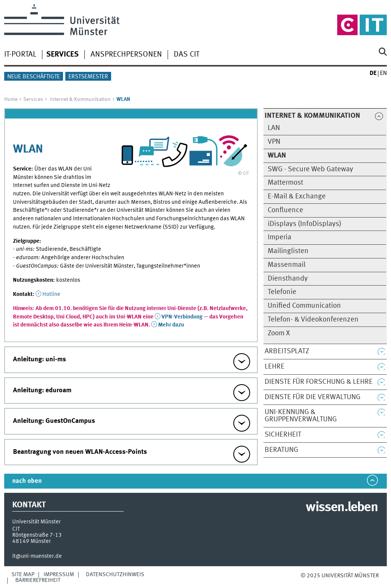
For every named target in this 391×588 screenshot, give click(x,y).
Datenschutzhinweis (115, 575)
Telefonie (282, 292)
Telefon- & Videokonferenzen (313, 320)
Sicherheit (283, 435)
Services (33, 99)
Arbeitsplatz (287, 351)
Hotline (51, 294)
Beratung (281, 450)
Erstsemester (88, 77)
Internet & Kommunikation (80, 99)
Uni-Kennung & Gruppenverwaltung (301, 416)
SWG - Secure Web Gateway (310, 169)
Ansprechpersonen (126, 55)
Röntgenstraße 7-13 (37, 535)
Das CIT (187, 55)
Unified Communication (304, 306)
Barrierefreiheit (38, 580)
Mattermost (285, 183)
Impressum (59, 575)
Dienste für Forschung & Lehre (319, 382)
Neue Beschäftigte (34, 77)
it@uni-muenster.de (37, 556)
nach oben (27, 481)
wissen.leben (342, 508)
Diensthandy (288, 279)
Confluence (285, 210)
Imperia (280, 237)
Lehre (275, 367)
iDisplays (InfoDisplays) (305, 224)
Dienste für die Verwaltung (313, 397)
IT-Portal (20, 55)
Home (11, 99)
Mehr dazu (171, 325)
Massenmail (287, 265)
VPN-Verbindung (182, 317)
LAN (274, 128)
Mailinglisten (288, 251)
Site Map (23, 575)
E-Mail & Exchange (297, 197)
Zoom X (279, 333)
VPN (274, 142)
